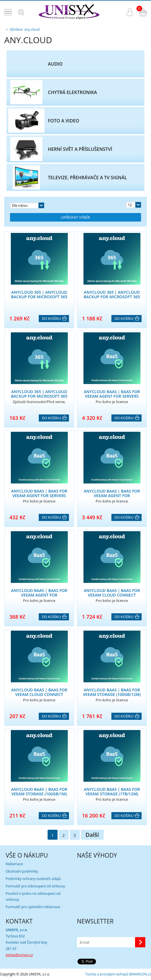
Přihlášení (130, 12)
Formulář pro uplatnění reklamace (33, 907)
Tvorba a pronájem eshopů (107, 974)
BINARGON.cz (140, 974)
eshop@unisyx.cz (19, 955)
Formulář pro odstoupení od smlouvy (35, 886)
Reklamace (14, 864)
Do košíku (51, 319)
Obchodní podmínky (22, 871)
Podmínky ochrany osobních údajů (33, 879)
